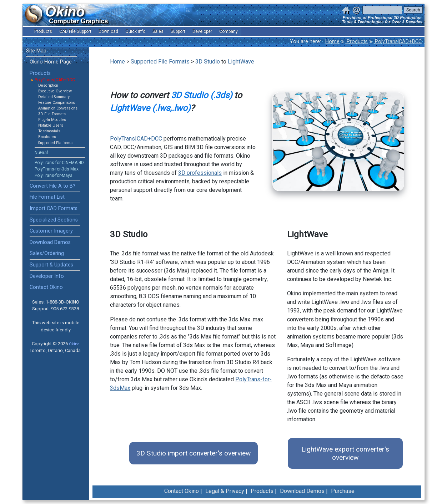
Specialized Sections (54, 220)
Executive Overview (55, 91)
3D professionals (200, 173)
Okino (74, 344)
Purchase (343, 491)
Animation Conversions (58, 108)
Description (48, 85)
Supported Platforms (55, 143)
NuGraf (41, 153)
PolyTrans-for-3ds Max (57, 169)
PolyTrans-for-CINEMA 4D (59, 163)
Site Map (36, 51)
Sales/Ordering (47, 253)
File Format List (47, 197)
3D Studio (208, 62)
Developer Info (47, 276)
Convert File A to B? (52, 186)
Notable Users (51, 125)
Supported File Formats (160, 62)
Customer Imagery (51, 231)
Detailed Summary (54, 97)
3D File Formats (52, 114)
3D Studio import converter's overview (194, 453)
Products (356, 42)
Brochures (47, 137)
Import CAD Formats (54, 208)
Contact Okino (46, 287)
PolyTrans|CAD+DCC (398, 42)
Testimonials (49, 131)
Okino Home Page (51, 62)
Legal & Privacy (225, 491)
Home (332, 42)
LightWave (241, 62)
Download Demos (50, 242)
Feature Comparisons (57, 103)
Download (108, 31)
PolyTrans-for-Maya (54, 175)
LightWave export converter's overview (345, 453)
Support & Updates (51, 265)
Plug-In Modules (52, 120)
